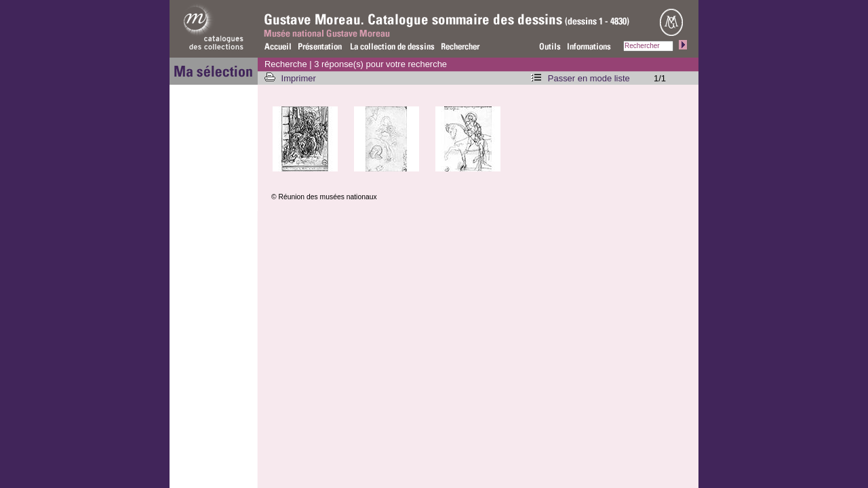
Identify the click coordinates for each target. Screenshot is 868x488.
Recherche (286, 64)
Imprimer (300, 78)
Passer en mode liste (589, 78)
